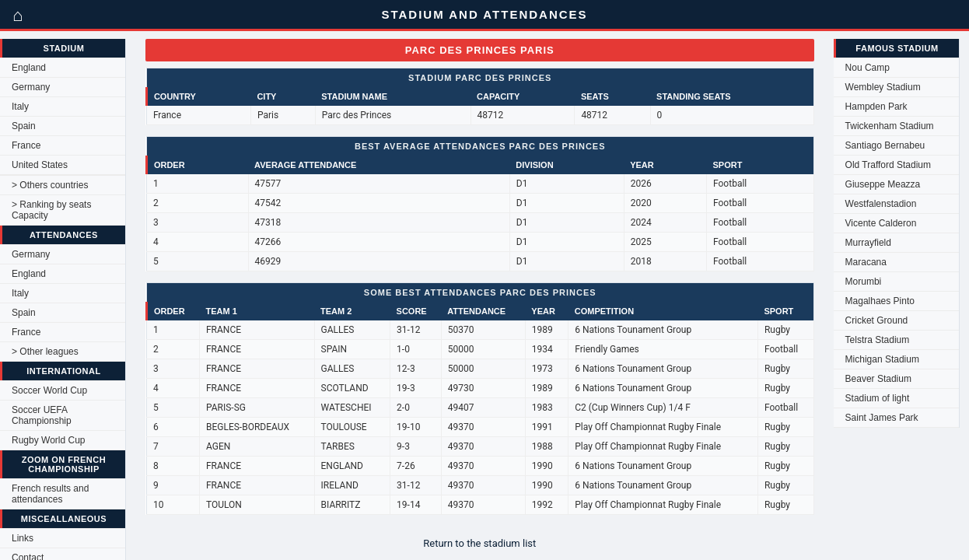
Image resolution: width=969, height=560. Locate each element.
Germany (31, 87)
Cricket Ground (877, 320)
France (26, 145)
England (29, 68)
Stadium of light (878, 398)
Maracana (866, 262)
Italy (20, 107)
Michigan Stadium (882, 359)
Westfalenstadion (881, 204)
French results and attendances (50, 494)
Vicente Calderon (881, 223)
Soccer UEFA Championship (42, 415)
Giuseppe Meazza (883, 184)
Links (23, 538)
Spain (24, 126)
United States (40, 165)
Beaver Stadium (878, 379)
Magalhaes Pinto (880, 301)
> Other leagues (45, 352)
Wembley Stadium (883, 87)
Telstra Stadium (878, 340)
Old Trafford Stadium (889, 165)
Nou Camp (868, 68)
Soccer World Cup (49, 390)
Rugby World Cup (49, 440)
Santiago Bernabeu (885, 145)
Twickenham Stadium (890, 126)
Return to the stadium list (479, 543)
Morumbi (864, 282)
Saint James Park (882, 418)
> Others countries (50, 185)
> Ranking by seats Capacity (51, 210)
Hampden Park (876, 107)
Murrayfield (868, 243)
